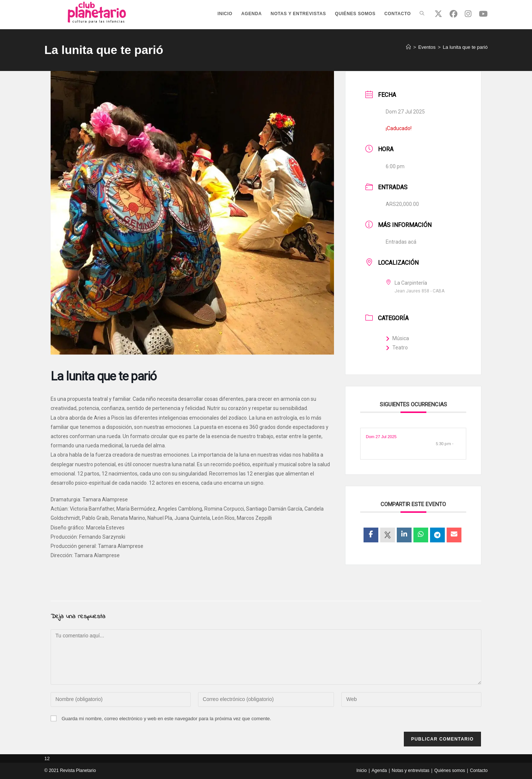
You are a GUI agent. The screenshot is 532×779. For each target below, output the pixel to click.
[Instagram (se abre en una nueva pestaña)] (468, 14)
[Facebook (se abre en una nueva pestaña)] (453, 14)
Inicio (362, 770)
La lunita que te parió (465, 47)
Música (397, 338)
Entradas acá (401, 242)
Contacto (479, 770)
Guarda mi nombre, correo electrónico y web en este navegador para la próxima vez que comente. (166, 719)
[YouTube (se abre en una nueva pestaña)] (483, 14)
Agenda (379, 770)
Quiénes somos (449, 770)
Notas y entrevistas (410, 770)
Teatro (397, 348)
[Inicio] (408, 47)
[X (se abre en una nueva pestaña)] (438, 14)
